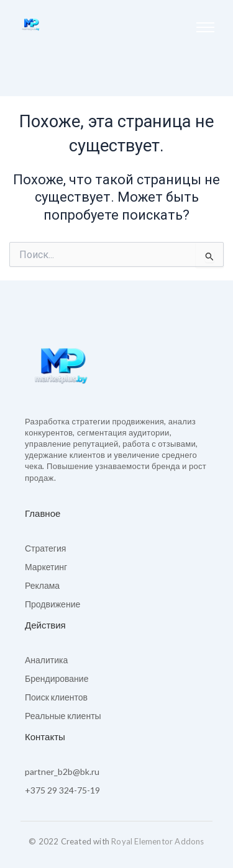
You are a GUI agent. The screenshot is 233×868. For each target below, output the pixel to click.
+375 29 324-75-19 (62, 790)
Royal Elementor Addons (158, 841)
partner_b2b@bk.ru (62, 772)
